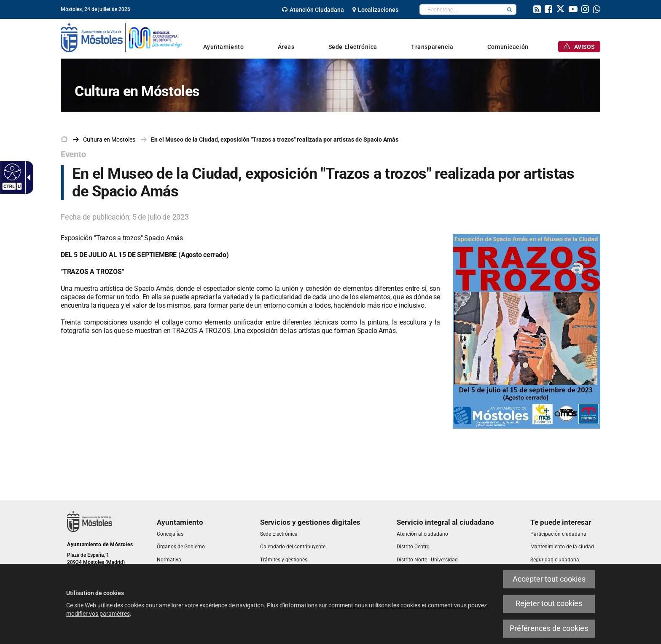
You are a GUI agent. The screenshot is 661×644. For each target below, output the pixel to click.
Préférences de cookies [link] (549, 628)
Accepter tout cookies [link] (549, 579)
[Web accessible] (11, 172)
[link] (313, 10)
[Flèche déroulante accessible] (27, 177)
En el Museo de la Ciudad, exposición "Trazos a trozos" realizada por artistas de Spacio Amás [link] (275, 140)
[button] (510, 9)
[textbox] (461, 9)
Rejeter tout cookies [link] (549, 604)
